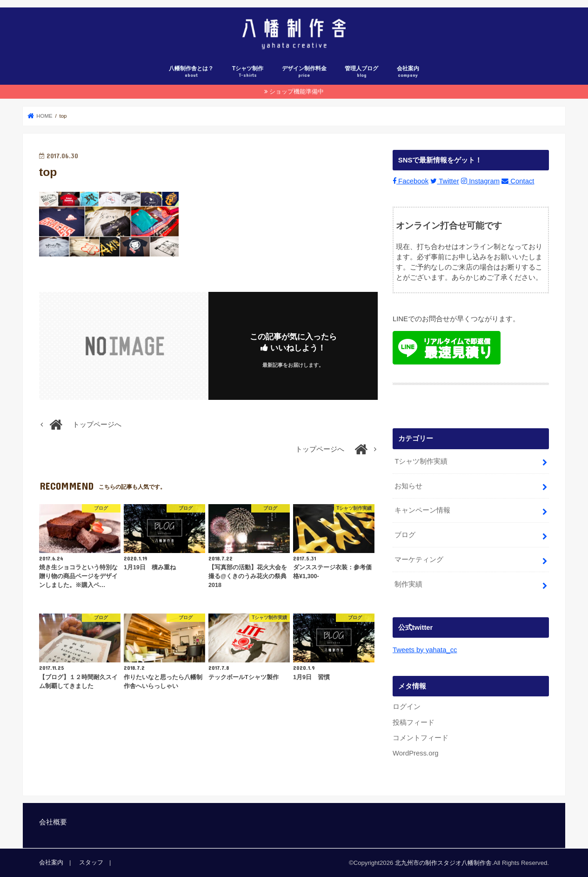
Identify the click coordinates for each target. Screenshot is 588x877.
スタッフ (91, 862)
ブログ (405, 535)
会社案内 (408, 72)
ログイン (407, 707)
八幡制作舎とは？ (191, 72)
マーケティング (419, 560)
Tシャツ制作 (248, 72)
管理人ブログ (361, 72)
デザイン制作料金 (304, 72)
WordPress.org (416, 753)
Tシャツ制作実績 (421, 461)
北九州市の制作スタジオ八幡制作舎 (443, 863)
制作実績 (408, 584)
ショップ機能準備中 (297, 91)
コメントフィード (421, 738)
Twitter (445, 181)
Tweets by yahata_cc (425, 650)
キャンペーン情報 (422, 510)
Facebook (411, 181)
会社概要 (53, 822)
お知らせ (408, 486)
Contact (518, 181)
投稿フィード (414, 722)
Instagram (480, 181)
